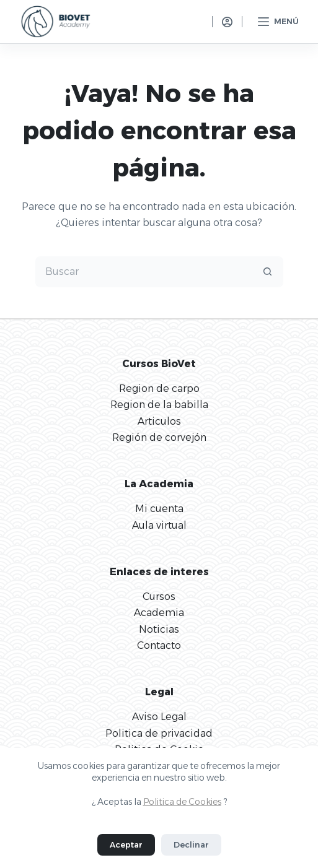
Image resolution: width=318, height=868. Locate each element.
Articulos (159, 421)
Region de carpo (159, 388)
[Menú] (278, 22)
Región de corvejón (159, 437)
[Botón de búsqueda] (268, 272)
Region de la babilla (159, 405)
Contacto (159, 645)
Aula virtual (159, 525)
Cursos (159, 597)
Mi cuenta (159, 509)
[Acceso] (227, 22)
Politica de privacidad (159, 733)
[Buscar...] (144, 272)
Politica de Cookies (182, 802)
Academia (159, 613)
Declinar (191, 844)
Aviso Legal (159, 717)
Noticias (159, 629)
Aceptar (126, 844)
